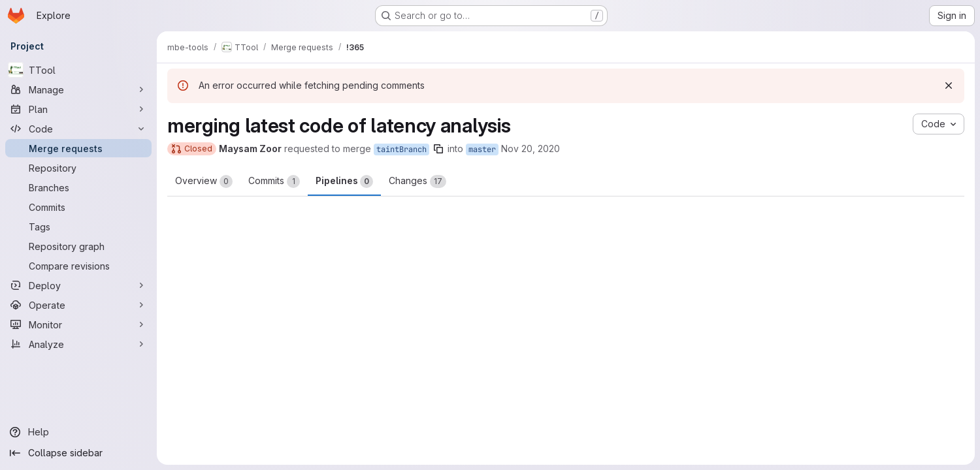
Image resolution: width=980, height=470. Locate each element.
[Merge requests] (78, 148)
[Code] (78, 129)
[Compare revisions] (78, 266)
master (482, 149)
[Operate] (78, 305)
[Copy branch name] (438, 149)
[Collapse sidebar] (78, 453)
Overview (204, 181)
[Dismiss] (949, 86)
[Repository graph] (78, 246)
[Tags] (78, 227)
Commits (274, 181)
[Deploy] (78, 285)
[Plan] (78, 109)
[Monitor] (78, 324)
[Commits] (78, 207)
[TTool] (78, 70)
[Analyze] (78, 344)
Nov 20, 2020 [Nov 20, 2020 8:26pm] (531, 149)
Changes (417, 181)
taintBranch (401, 149)
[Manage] (78, 89)
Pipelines (344, 181)
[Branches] (78, 187)
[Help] (78, 432)
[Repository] (78, 168)
